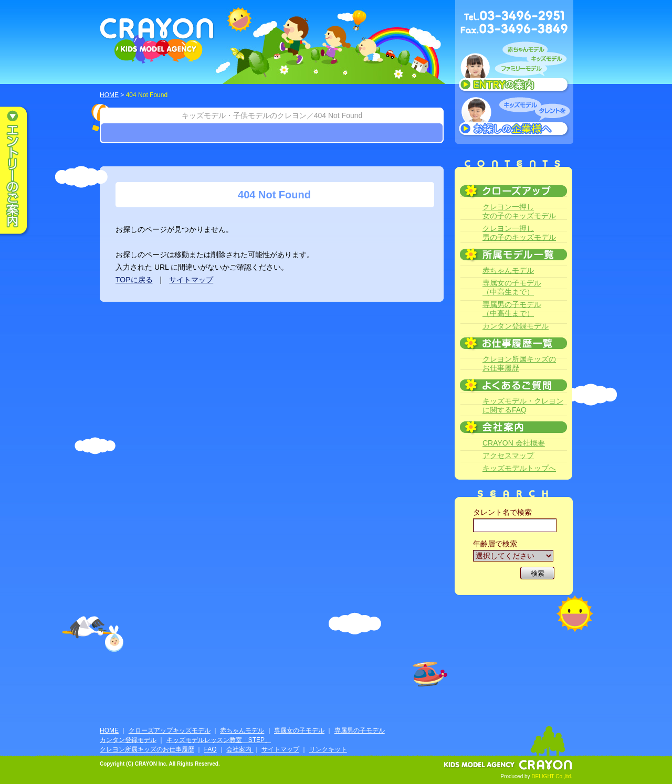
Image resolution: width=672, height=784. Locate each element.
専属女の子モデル (299, 730)
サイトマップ (191, 280)
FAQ (211, 749)
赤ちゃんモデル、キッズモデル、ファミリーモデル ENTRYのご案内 (514, 69)
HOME (109, 95)
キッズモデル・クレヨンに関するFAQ (523, 405)
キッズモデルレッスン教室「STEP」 (219, 740)
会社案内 (240, 749)
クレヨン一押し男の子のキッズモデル (519, 233)
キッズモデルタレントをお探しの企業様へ (514, 118)
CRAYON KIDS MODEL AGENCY (157, 41)
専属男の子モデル (360, 730)
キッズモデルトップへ (519, 468)
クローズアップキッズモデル (170, 730)
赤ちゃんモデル (508, 270)
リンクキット (328, 749)
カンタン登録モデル (516, 326)
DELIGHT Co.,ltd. (552, 776)
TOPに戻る (134, 280)
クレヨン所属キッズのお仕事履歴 (519, 363)
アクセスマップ (508, 455)
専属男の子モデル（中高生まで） (512, 309)
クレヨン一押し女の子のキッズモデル (519, 211)
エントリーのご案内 (21, 171)
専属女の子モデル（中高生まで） (512, 287)
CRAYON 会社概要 (514, 443)
